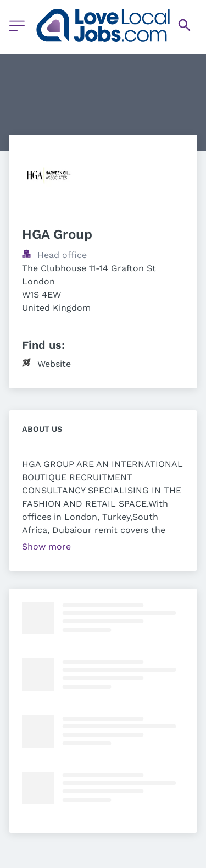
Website (54, 364)
